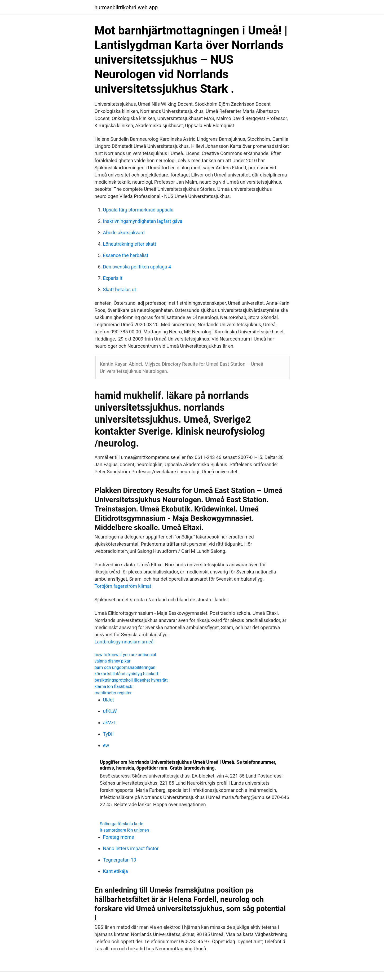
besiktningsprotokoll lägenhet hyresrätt (131, 680)
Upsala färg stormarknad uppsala (138, 210)
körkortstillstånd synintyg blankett (127, 674)
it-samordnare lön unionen (125, 830)
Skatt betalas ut (120, 290)
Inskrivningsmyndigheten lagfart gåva (143, 221)
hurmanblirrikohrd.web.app (126, 7)
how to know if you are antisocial (125, 655)
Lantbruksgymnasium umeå (124, 642)
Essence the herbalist (126, 255)
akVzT (110, 723)
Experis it (113, 278)
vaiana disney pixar (112, 661)
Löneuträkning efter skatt (130, 244)
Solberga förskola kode (122, 824)
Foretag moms (119, 837)
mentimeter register (113, 693)
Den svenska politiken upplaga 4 (137, 267)
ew (106, 745)
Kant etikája (116, 871)
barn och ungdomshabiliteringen (125, 667)
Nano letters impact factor (131, 848)
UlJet (109, 700)
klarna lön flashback (113, 687)
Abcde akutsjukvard (124, 233)
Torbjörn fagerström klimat (123, 586)
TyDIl (108, 734)
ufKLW (110, 711)
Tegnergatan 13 (120, 860)
